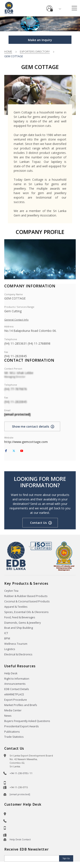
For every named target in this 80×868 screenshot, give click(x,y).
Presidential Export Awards (22, 726)
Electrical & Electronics (18, 654)
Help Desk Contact (20, 839)
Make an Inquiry (40, 40)
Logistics (10, 649)
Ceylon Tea (11, 591)
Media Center (13, 710)
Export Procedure (16, 700)
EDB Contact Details (17, 689)
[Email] (32, 858)
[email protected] (17, 414)
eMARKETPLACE (14, 694)
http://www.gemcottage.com (26, 442)
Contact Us (38, 523)
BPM (7, 638)
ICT (6, 633)
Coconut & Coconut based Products (27, 601)
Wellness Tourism (16, 644)
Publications (12, 732)
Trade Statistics (14, 737)
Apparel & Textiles (16, 607)
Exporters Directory (35, 52)
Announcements (15, 684)
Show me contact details (31, 426)
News (8, 716)
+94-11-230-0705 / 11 (21, 773)
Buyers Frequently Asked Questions (27, 721)
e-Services (49, 7)
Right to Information (17, 679)
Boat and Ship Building (19, 628)
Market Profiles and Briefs (21, 705)
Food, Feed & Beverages (20, 617)
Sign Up (66, 858)
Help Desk (11, 673)
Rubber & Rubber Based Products (26, 596)
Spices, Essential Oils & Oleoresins (26, 612)
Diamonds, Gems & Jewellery (23, 623)
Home (8, 52)
